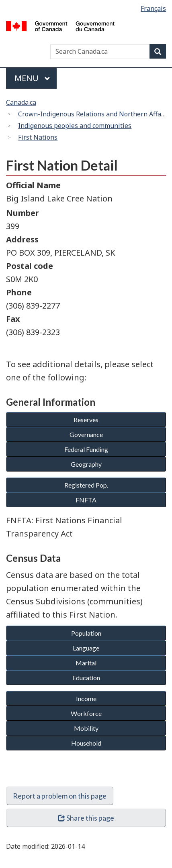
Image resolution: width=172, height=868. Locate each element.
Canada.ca (21, 102)
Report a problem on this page (60, 796)
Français (153, 8)
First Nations (38, 137)
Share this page (86, 818)
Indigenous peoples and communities (75, 126)
